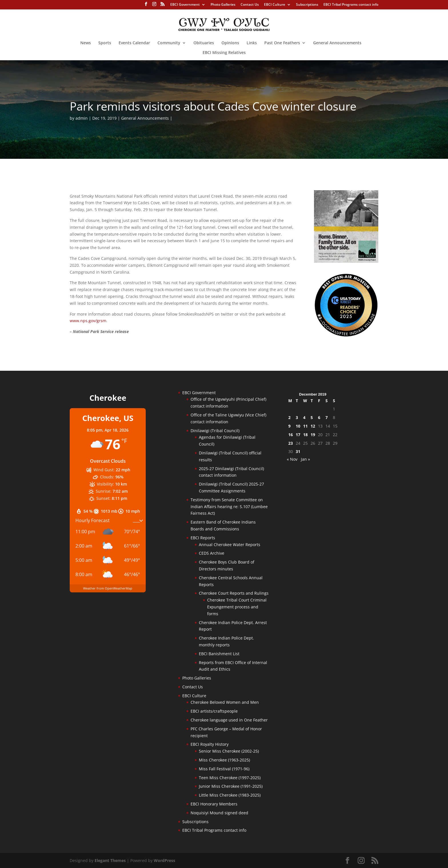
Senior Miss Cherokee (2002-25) (229, 751)
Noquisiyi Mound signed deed (219, 813)
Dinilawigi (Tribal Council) (215, 431)
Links (252, 43)
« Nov (292, 459)
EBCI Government (185, 5)
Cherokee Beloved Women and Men (225, 702)
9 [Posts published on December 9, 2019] (289, 426)
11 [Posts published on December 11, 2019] (305, 426)
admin (82, 118)
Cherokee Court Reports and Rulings (234, 593)
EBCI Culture (275, 5)
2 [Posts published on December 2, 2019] (289, 417)
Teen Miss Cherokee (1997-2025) (230, 778)
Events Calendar (134, 43)
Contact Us (250, 5)
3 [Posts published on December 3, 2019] (297, 417)
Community (169, 43)
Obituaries (204, 43)
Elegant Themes (110, 860)
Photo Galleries (223, 5)
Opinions (230, 43)
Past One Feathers (282, 43)
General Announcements (337, 43)
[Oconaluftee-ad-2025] (346, 335)
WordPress (164, 860)
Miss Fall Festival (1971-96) (224, 769)
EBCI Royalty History (210, 744)
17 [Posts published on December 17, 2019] (298, 435)
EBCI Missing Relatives (224, 53)
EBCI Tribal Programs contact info (351, 5)
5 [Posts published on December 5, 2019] (312, 417)
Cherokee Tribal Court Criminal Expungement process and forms (237, 607)
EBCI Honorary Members (214, 804)
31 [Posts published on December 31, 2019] (298, 451)
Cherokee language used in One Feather (229, 720)
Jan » (305, 459)
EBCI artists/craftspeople (214, 711)
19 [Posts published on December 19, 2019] (313, 435)
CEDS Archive (212, 553)
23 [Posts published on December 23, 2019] (291, 443)
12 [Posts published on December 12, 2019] (313, 426)
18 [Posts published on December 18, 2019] (305, 435)
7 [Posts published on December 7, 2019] (327, 417)
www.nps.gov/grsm (88, 321)
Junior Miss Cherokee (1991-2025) (231, 786)
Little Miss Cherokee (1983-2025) (230, 795)
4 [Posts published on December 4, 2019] (304, 417)
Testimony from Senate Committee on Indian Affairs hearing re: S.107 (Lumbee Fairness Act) (229, 507)
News (86, 43)
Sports (105, 43)
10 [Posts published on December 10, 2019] (298, 426)
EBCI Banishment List (219, 654)
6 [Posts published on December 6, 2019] (319, 417)
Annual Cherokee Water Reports (230, 545)
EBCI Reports (203, 538)
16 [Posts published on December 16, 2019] (291, 435)
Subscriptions (307, 5)
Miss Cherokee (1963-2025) (224, 760)
